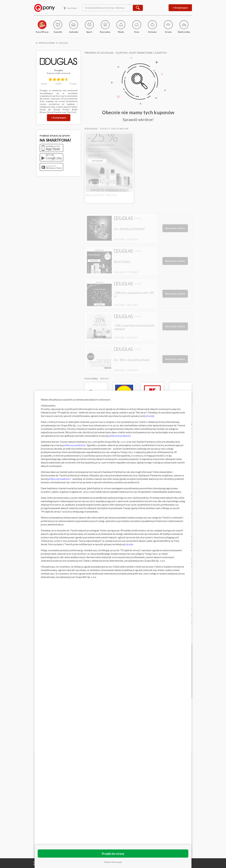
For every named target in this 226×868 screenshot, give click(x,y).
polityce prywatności (120, 436)
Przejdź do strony (113, 854)
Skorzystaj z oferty (175, 228)
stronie (150, 416)
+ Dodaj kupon (180, 8)
